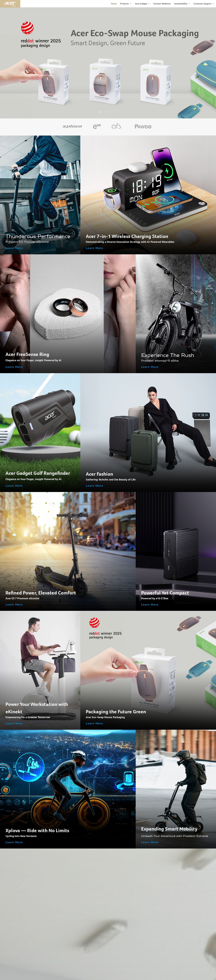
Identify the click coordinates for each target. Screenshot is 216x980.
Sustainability (181, 4)
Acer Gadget (141, 4)
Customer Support (202, 4)
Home (114, 4)
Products (124, 4)
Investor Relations (162, 4)
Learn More (14, 248)
